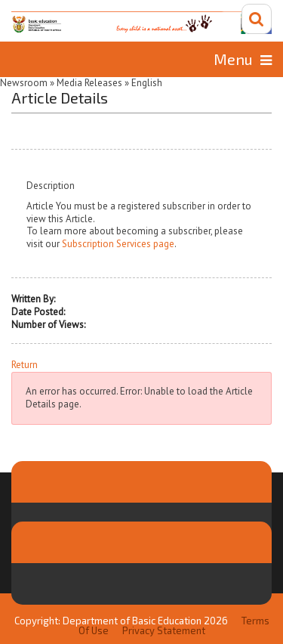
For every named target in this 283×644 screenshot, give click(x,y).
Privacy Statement (164, 630)
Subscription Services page (118, 244)
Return (25, 365)
